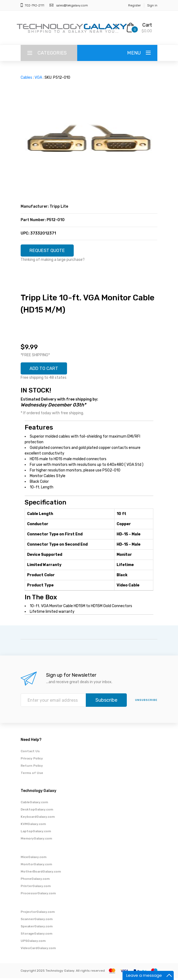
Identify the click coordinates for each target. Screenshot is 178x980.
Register (134, 5)
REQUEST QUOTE (49, 251)
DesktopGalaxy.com (37, 811)
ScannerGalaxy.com (37, 921)
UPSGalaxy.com (33, 943)
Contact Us (30, 753)
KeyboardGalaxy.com (38, 819)
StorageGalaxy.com (36, 935)
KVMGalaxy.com (33, 826)
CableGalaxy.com (34, 804)
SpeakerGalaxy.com (37, 928)
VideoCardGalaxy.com (38, 950)
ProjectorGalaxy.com (38, 914)
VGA (38, 78)
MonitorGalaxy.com (36, 866)
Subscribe (106, 702)
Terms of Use (32, 775)
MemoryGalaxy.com (36, 840)
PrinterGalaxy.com (36, 888)
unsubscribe (146, 702)
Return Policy (32, 768)
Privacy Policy (32, 760)
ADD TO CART (46, 370)
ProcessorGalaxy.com (38, 895)
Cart (147, 25)
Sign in (152, 5)
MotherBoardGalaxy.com (41, 873)
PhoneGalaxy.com (35, 881)
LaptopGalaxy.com (36, 833)
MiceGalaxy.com (34, 859)
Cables (26, 78)
